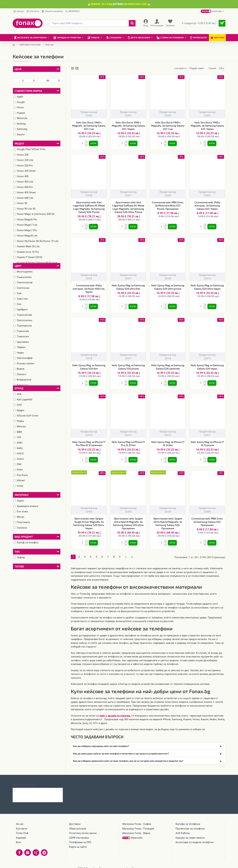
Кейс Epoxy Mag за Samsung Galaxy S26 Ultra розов (168, 286)
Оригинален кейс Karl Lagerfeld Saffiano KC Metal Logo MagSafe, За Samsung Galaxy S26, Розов (89, 206)
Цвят (18, 266)
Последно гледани (25, 777)
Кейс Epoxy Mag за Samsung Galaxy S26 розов (128, 365)
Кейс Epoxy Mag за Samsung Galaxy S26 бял (89, 365)
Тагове (19, 566)
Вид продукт (24, 537)
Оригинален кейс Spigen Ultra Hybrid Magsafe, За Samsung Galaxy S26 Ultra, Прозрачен (128, 520)
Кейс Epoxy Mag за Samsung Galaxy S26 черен (207, 365)
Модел (19, 143)
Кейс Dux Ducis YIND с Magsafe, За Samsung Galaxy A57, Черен (128, 126)
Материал (22, 495)
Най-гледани (50, 777)
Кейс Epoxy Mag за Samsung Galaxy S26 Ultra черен (207, 286)
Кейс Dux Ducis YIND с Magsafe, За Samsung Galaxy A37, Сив (168, 126)
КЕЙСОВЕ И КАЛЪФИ (30, 45)
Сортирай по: (175, 68)
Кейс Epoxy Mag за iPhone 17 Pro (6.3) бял (128, 441)
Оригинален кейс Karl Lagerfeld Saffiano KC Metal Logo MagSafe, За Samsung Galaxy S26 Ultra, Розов (128, 206)
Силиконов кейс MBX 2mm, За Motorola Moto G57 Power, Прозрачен (168, 205)
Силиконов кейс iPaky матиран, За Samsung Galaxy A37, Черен (207, 205)
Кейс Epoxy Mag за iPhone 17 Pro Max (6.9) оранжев (89, 441)
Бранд (19, 388)
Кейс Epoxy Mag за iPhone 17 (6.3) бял (168, 441)
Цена (18, 69)
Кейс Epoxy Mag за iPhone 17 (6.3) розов (207, 441)
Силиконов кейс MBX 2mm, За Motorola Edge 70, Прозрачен (44, 786)
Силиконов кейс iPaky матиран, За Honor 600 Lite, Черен (89, 287)
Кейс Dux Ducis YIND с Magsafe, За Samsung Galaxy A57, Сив (89, 126)
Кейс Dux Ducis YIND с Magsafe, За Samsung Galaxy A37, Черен (207, 126)
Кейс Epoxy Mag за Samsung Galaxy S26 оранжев (168, 365)
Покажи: (213, 68)
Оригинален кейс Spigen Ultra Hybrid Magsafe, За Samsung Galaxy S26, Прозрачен (168, 520)
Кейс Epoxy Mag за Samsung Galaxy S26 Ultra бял (128, 286)
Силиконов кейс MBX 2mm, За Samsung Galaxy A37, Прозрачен (207, 518)
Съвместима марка (28, 91)
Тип (17, 552)
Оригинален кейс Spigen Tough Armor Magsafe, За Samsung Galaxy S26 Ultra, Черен (89, 520)
